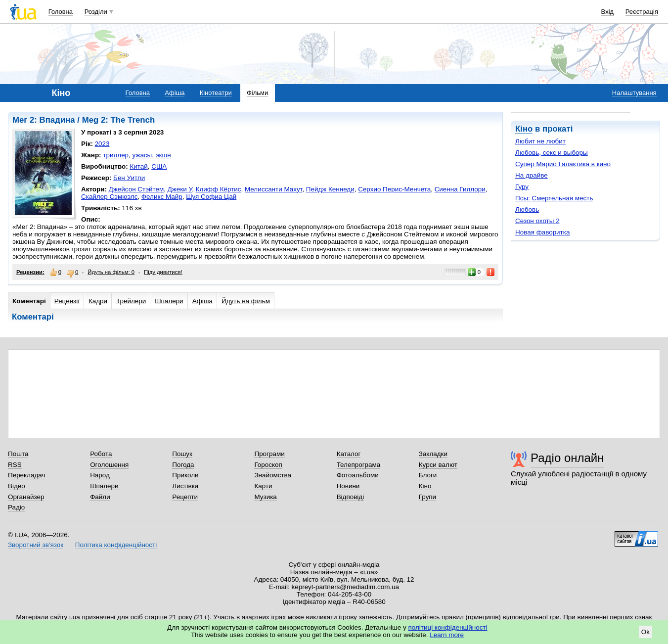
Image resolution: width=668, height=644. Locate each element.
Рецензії (67, 301)
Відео (17, 486)
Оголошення (109, 465)
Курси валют (438, 465)
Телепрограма (359, 465)
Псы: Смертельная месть (554, 198)
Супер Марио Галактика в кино (563, 164)
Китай (138, 166)
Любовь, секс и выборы (552, 153)
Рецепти (185, 497)
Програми (269, 454)
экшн (163, 155)
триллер (116, 155)
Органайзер (26, 497)
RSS (15, 465)
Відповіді (351, 497)
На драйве (532, 175)
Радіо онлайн (567, 458)
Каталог (349, 454)
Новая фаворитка (542, 232)
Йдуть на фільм (246, 301)
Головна (61, 12)
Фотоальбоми (358, 475)
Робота (101, 454)
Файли (100, 497)
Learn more (447, 635)
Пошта (18, 454)
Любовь (527, 209)
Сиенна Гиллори (460, 189)
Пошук (182, 454)
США (159, 166)
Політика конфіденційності (116, 545)
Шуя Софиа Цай (211, 197)
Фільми (257, 93)
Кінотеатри (216, 93)
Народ (100, 475)
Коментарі (29, 301)
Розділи (96, 12)
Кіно (524, 129)
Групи (427, 497)
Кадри (98, 301)
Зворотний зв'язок (36, 545)
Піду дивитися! (163, 272)
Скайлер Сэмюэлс (109, 197)
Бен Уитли (129, 178)
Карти (263, 486)
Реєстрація (642, 12)
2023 (102, 144)
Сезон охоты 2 (537, 221)
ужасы (142, 155)
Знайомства (273, 475)
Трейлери (131, 301)
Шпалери (169, 301)
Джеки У (180, 189)
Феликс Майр (162, 197)
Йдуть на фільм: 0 (111, 272)
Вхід (608, 12)
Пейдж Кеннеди (330, 189)
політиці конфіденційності (448, 627)
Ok (646, 632)
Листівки (185, 486)
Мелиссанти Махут (273, 189)
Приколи (185, 475)
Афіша (175, 93)
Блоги (428, 475)
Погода (183, 465)
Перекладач (26, 475)
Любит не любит (540, 141)
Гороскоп (268, 465)
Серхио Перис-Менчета (394, 189)
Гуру (522, 187)
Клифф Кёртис (219, 189)
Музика (265, 497)
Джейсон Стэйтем (136, 189)
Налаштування (634, 93)
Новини (348, 486)
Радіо (16, 507)
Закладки (433, 454)
